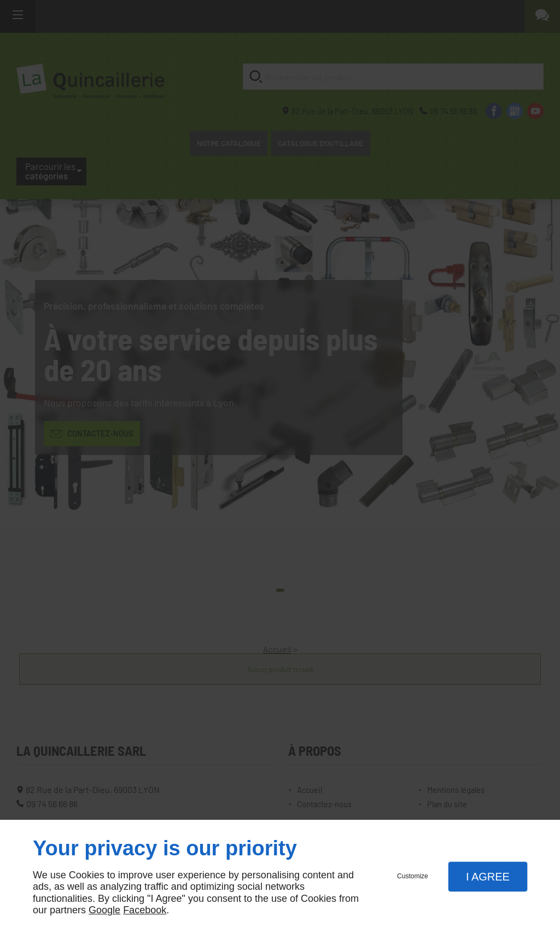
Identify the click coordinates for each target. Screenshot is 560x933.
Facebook (145, 910)
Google (104, 910)
